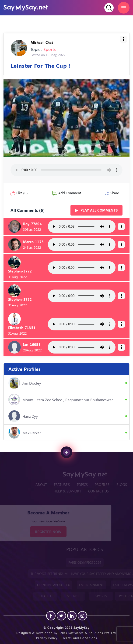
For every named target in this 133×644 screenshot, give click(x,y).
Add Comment (66, 193)
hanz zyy (23, 416)
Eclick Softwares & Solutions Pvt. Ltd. (88, 633)
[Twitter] (61, 616)
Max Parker (25, 433)
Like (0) (19, 193)
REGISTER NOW (44, 532)
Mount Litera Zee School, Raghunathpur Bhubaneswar (61, 400)
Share (112, 193)
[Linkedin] (72, 616)
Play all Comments (96, 210)
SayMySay (82, 628)
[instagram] (82, 616)
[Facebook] (51, 616)
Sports (50, 49)
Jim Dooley (25, 383)
